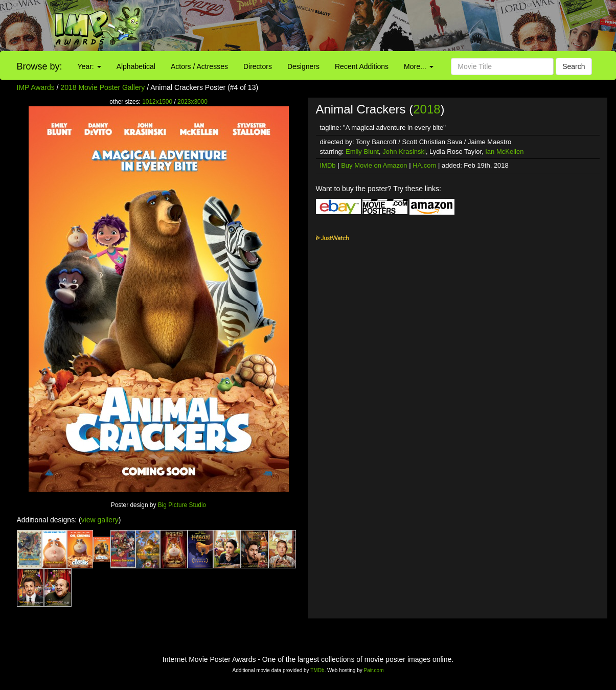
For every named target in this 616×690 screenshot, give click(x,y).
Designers (303, 66)
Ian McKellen (504, 152)
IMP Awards (36, 87)
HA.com (424, 165)
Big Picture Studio (182, 505)
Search (574, 66)
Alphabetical (136, 66)
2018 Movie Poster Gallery (102, 87)
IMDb (328, 165)
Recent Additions (362, 66)
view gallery (100, 520)
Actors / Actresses (199, 66)
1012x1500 (157, 102)
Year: (89, 66)
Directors (258, 66)
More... (418, 66)
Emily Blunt (362, 152)
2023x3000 (192, 102)
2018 (427, 109)
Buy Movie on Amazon (374, 165)
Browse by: (40, 66)
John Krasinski (404, 152)
